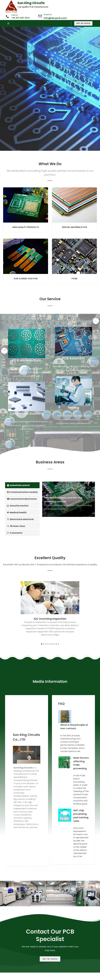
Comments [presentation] (15, 533)
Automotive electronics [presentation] (22, 499)
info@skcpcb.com (55, 18)
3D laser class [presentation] (16, 526)
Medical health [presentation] (17, 512)
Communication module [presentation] (22, 492)
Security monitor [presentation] (18, 506)
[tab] (22, 485)
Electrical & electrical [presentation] (20, 519)
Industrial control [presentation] (18, 485)
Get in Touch (83, 23)
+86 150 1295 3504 (20, 18)
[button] (42, 644)
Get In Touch (50, 959)
